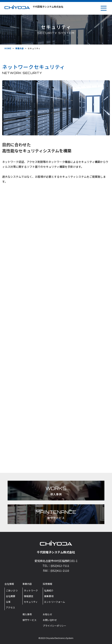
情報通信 (28, 596)
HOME (8, 48)
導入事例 (27, 614)
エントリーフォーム (55, 602)
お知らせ (47, 614)
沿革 (8, 602)
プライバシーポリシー (54, 626)
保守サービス (29, 620)
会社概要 (11, 596)
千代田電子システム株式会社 (48, 7)
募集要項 (49, 596)
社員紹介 (49, 590)
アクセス (10, 607)
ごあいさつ (12, 590)
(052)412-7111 (60, 566)
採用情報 (47, 584)
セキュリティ (31, 602)
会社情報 (9, 584)
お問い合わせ (50, 620)
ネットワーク (31, 590)
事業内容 (20, 48)
